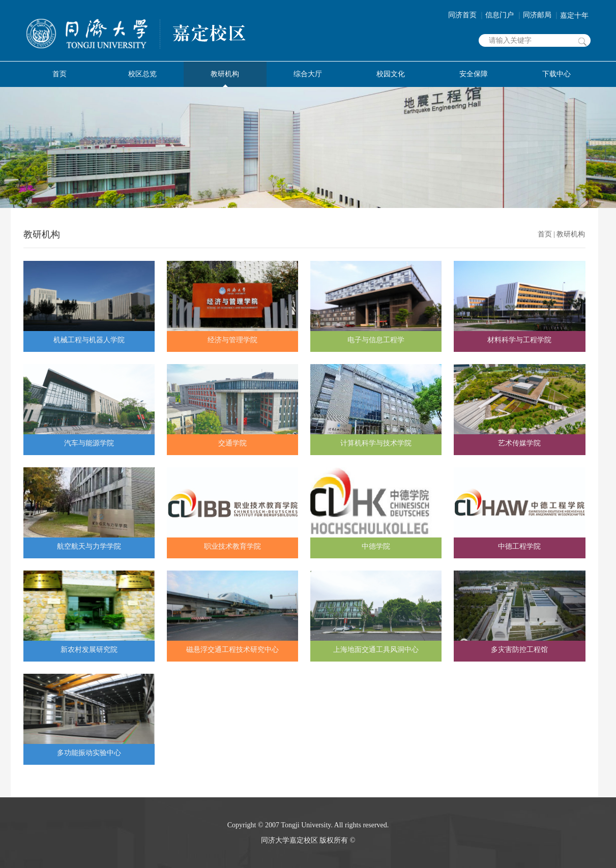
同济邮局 (542, 15)
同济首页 (467, 15)
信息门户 (504, 15)
